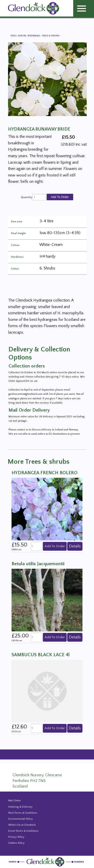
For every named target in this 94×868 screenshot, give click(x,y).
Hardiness (17, 257)
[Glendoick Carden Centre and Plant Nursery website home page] (34, 8)
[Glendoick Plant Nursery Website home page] (47, 861)
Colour (15, 245)
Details (75, 546)
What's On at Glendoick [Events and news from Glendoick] (22, 825)
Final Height (18, 233)
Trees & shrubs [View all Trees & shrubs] (51, 36)
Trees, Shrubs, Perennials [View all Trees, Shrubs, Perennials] (25, 36)
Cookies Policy (16, 843)
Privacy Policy (16, 837)
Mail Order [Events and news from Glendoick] (15, 801)
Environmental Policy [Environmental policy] (21, 819)
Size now (17, 222)
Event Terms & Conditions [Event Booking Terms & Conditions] (23, 831)
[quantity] (39, 197)
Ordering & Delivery (20, 807)
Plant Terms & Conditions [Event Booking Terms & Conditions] (23, 813)
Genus (15, 269)
